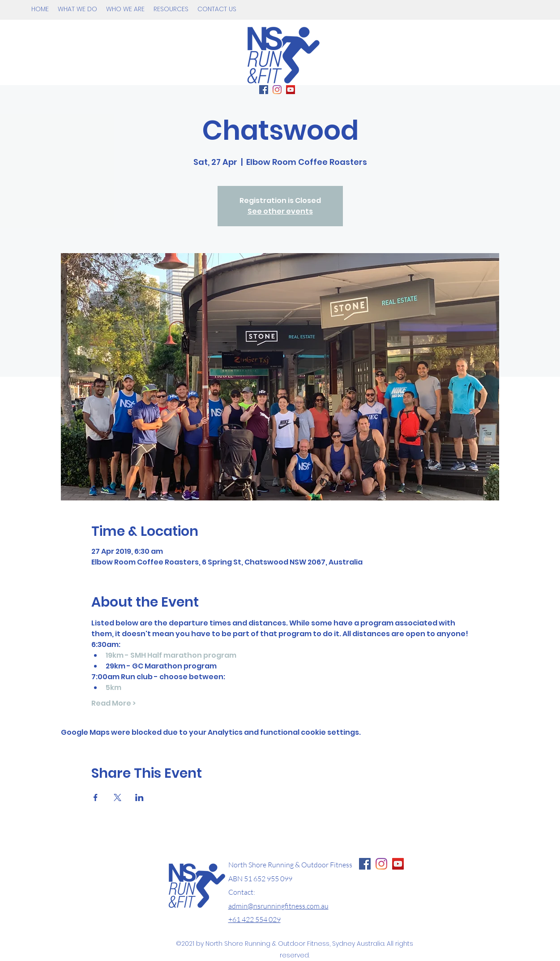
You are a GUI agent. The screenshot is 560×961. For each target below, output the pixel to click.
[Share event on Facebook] (96, 797)
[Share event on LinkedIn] (139, 797)
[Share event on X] (118, 797)
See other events (280, 211)
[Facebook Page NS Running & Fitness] (365, 864)
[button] (77, 9)
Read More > (113, 703)
